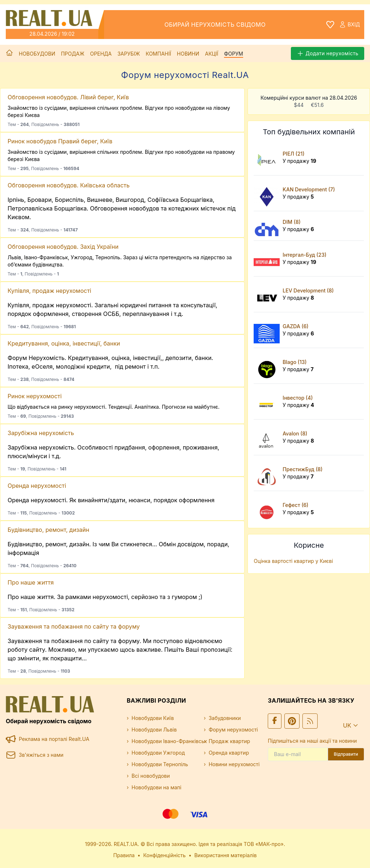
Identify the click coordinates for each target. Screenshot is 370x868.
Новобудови (37, 54)
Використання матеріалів (226, 855)
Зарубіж (129, 54)
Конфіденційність (164, 855)
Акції (212, 54)
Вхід (349, 25)
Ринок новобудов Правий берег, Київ (60, 141)
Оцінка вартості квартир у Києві (293, 561)
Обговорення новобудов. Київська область (69, 185)
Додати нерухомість (328, 53)
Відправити (346, 754)
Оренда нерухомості (37, 486)
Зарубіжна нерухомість (41, 433)
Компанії (158, 54)
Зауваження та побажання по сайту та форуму (74, 626)
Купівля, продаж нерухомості (49, 291)
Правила (124, 855)
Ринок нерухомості (35, 396)
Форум (234, 54)
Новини (188, 54)
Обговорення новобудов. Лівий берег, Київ (68, 97)
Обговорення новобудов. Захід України (63, 247)
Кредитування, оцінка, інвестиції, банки (64, 343)
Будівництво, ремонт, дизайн (48, 530)
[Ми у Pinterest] (292, 721)
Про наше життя (31, 582)
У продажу (299, 161)
